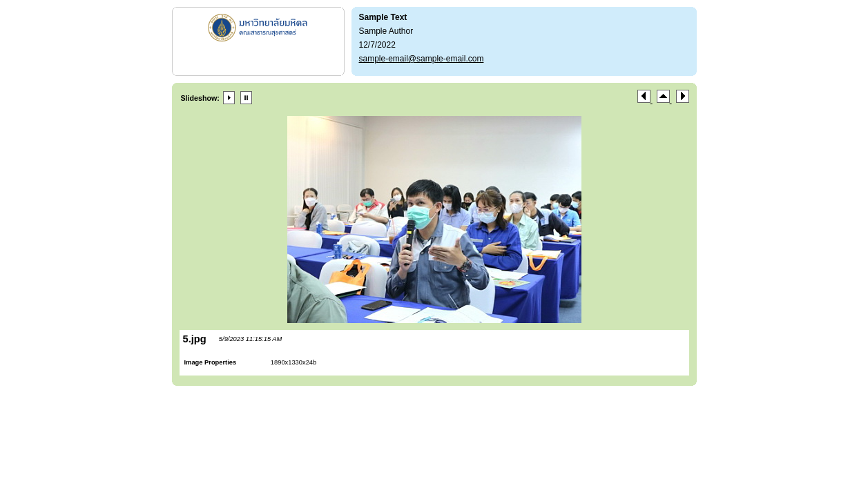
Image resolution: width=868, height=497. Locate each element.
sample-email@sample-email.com (422, 59)
